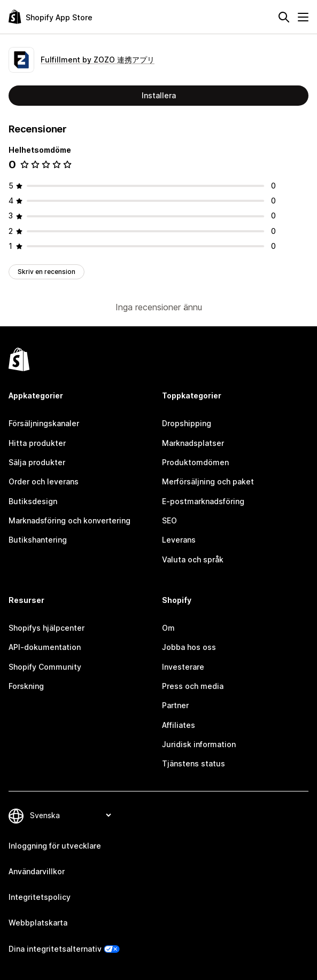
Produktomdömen (195, 462)
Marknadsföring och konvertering (69, 520)
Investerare (183, 667)
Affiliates (179, 725)
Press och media (193, 686)
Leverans (179, 540)
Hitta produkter (37, 443)
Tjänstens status (194, 763)
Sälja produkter (37, 462)
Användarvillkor (37, 871)
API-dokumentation (45, 647)
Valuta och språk (193, 559)
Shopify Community (45, 667)
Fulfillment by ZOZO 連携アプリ (98, 60)
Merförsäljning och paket (208, 481)
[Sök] (284, 17)
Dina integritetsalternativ (55, 949)
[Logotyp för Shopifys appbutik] (51, 17)
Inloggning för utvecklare (55, 846)
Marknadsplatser (193, 443)
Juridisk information (199, 744)
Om (168, 628)
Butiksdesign (33, 501)
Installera (159, 95)
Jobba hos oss (189, 647)
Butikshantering (38, 540)
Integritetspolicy (40, 897)
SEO (169, 520)
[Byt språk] (70, 815)
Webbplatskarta (38, 923)
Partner (175, 705)
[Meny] (303, 17)
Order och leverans (44, 481)
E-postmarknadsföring (203, 501)
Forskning (26, 686)
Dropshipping (187, 423)
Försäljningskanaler (44, 423)
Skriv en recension (47, 272)
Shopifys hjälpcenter (47, 628)
